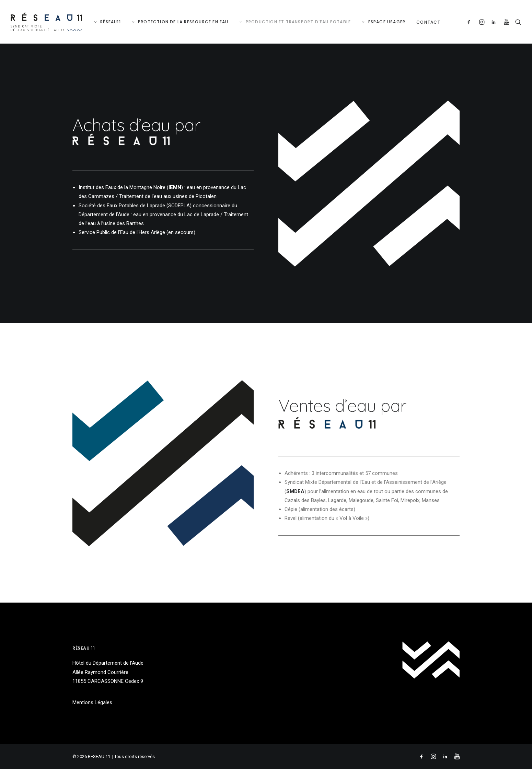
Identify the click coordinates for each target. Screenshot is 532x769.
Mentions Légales (92, 702)
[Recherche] (517, 22)
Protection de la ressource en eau (183, 22)
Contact (428, 22)
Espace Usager (387, 22)
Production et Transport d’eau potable (298, 22)
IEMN (175, 187)
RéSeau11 (111, 22)
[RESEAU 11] (46, 22)
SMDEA (295, 491)
